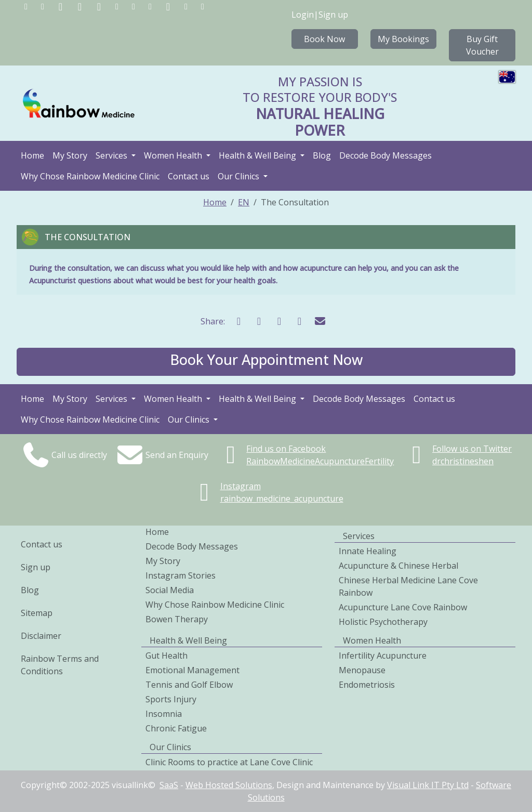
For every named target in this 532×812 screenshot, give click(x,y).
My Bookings (403, 39)
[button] (266, 362)
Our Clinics (240, 176)
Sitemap (37, 613)
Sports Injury (171, 699)
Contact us (189, 176)
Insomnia (164, 714)
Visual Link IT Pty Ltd (428, 785)
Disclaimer (41, 636)
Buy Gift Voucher (482, 45)
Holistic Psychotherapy (383, 622)
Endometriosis (367, 685)
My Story (70, 155)
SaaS (169, 785)
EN (244, 202)
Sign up (333, 15)
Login (303, 15)
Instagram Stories (181, 575)
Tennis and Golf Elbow (189, 685)
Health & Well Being (258, 155)
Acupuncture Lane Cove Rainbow (403, 607)
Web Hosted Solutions (229, 785)
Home (32, 155)
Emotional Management (192, 670)
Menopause (362, 670)
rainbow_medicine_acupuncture (282, 499)
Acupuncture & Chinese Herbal (398, 566)
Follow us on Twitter (472, 449)
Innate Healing (368, 551)
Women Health (174, 155)
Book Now (324, 39)
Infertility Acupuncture (383, 656)
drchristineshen (463, 461)
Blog (322, 155)
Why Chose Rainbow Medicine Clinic (90, 176)
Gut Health (167, 656)
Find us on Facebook (286, 449)
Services (112, 155)
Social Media (170, 590)
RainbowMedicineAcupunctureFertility (320, 461)
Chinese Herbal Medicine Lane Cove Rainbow (408, 586)
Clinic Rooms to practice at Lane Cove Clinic (229, 762)
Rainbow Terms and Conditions (60, 665)
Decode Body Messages (385, 155)
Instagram (241, 486)
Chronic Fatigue (176, 728)
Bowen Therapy (177, 619)
